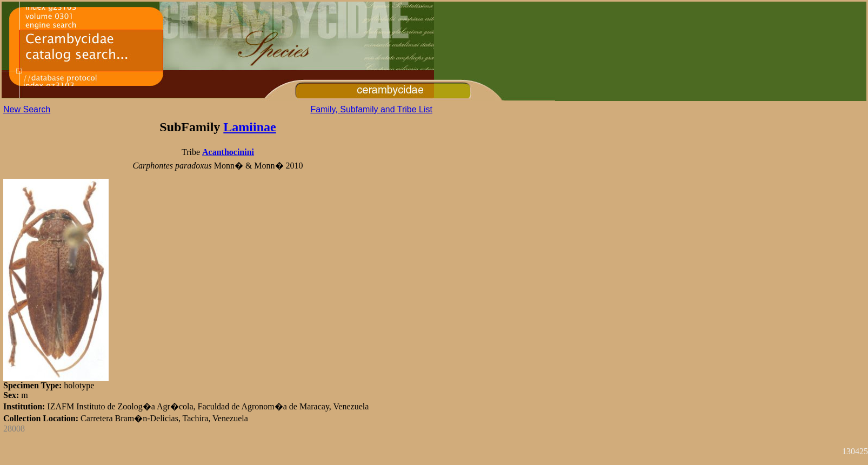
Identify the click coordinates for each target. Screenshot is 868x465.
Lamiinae (249, 127)
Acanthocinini (228, 152)
